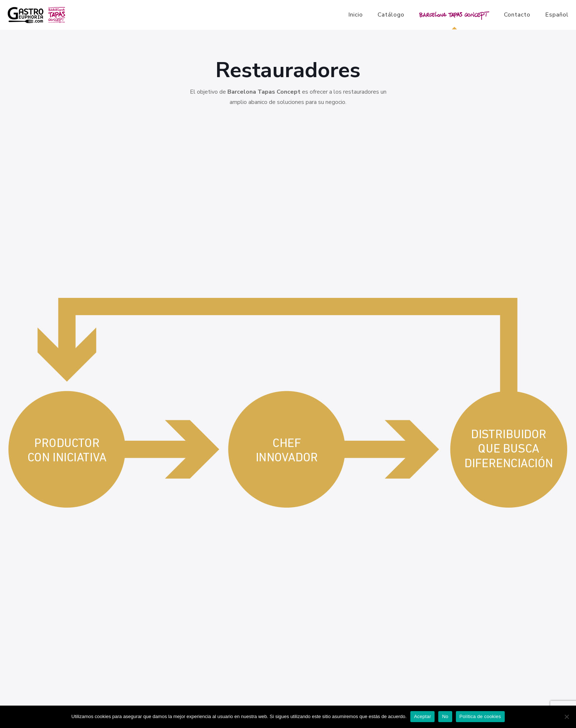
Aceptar (423, 716)
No (445, 716)
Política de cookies (480, 716)
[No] (567, 717)
